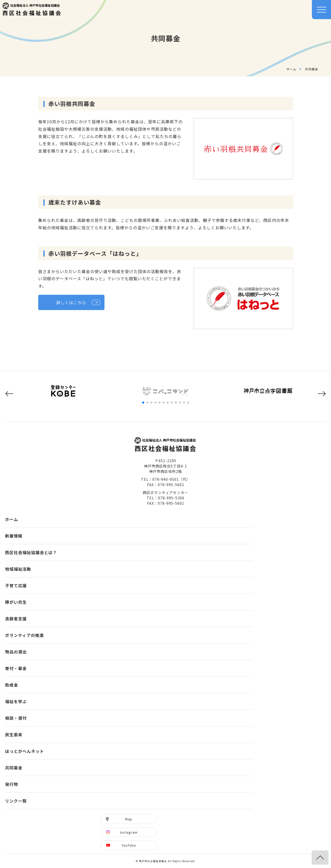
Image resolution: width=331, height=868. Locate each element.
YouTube (129, 845)
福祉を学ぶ (16, 701)
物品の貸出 (16, 652)
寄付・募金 (16, 668)
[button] (9, 394)
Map (129, 819)
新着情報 (14, 536)
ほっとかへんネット (25, 751)
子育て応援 (16, 585)
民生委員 (14, 735)
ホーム (291, 69)
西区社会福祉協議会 (32, 10)
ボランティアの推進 (24, 635)
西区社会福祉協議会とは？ (31, 552)
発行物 (12, 784)
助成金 (12, 685)
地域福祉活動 (18, 569)
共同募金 (14, 768)
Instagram (129, 832)
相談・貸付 (16, 718)
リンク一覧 (16, 801)
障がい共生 (16, 602)
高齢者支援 (16, 619)
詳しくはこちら (71, 302)
